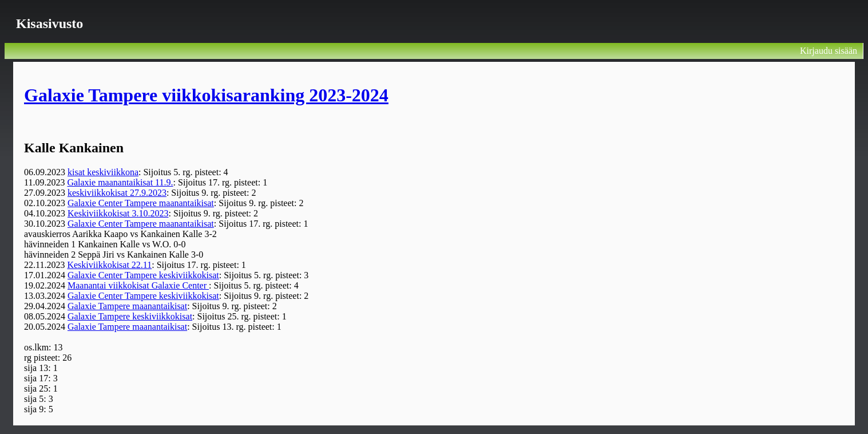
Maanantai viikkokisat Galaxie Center (138, 285)
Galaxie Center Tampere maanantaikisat (141, 203)
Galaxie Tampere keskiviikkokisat (130, 316)
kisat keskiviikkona (103, 172)
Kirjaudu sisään (829, 51)
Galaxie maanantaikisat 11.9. (120, 182)
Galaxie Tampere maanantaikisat (127, 306)
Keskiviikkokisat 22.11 (109, 265)
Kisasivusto (49, 23)
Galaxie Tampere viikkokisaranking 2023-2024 (206, 95)
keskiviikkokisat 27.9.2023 (117, 193)
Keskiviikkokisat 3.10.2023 (118, 213)
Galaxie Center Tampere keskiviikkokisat (143, 275)
